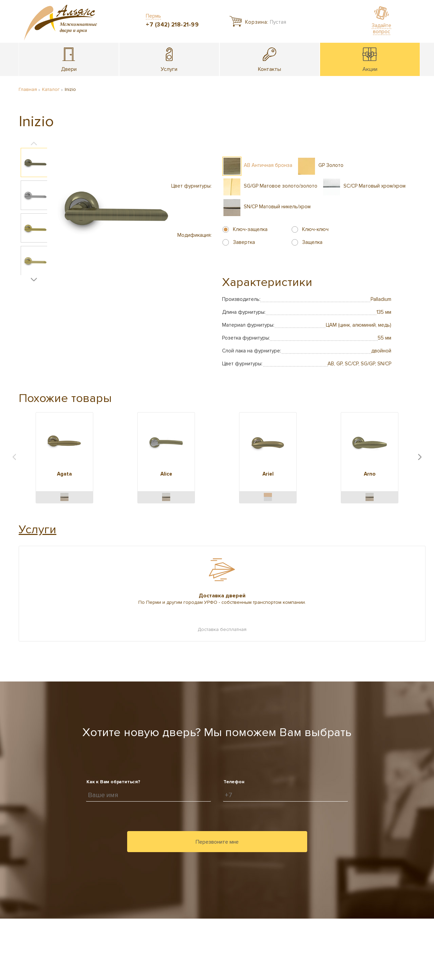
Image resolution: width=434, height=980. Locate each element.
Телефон (234, 782)
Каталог (51, 89)
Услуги (37, 530)
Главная (28, 89)
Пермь (153, 16)
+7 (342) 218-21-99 (172, 25)
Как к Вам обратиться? (113, 782)
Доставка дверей (222, 596)
